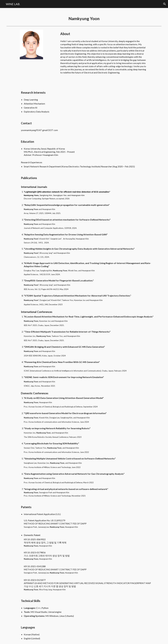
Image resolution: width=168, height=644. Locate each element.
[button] (165, 4)
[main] (84, 16)
